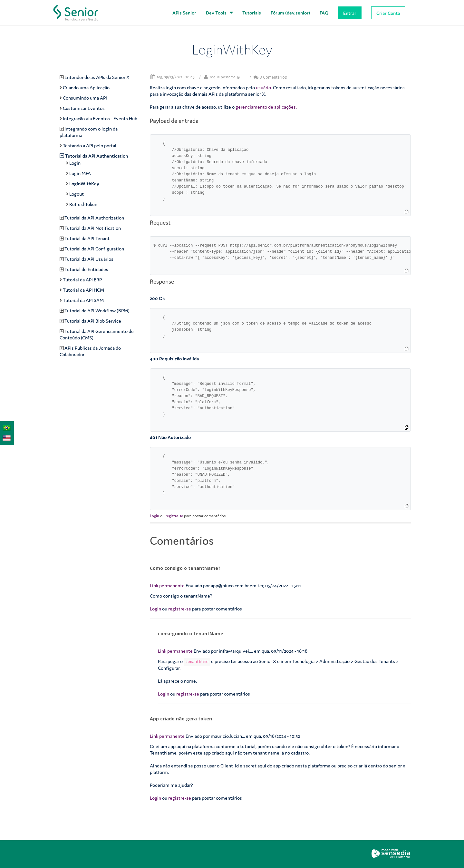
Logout (77, 194)
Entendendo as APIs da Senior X (97, 77)
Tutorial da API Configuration (94, 249)
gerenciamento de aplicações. (266, 107)
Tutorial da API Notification (93, 228)
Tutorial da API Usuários (89, 259)
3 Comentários (270, 77)
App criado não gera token (181, 719)
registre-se (174, 516)
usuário (263, 88)
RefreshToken (83, 204)
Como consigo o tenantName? (185, 568)
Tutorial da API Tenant (87, 238)
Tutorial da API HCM (83, 290)
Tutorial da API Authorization (94, 218)
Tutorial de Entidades (86, 269)
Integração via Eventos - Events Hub (100, 118)
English (5, 437)
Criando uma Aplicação (86, 88)
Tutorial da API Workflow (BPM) (97, 311)
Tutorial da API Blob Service (93, 321)
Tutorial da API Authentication (97, 156)
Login (155, 516)
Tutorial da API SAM (83, 300)
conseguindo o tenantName (191, 634)
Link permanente (167, 585)
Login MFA (80, 173)
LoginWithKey (84, 184)
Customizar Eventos (84, 108)
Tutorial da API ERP (82, 280)
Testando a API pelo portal (90, 146)
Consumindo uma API (85, 98)
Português (5, 427)
